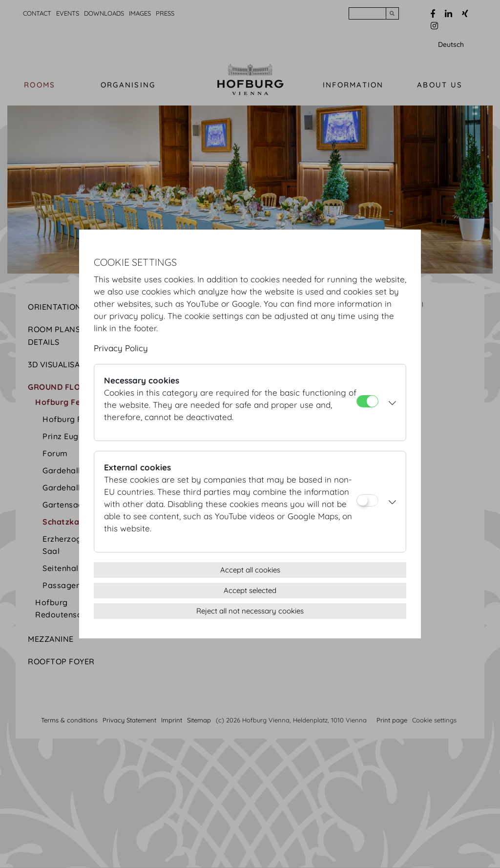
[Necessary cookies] (367, 401)
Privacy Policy (121, 348)
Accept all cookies (250, 570)
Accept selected (250, 590)
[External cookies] (367, 500)
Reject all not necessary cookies (250, 611)
